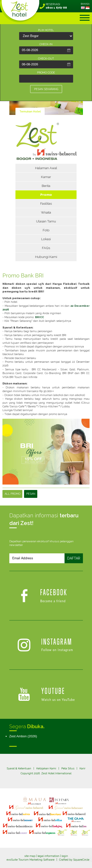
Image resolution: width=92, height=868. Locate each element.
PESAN (31, 494)
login (65, 856)
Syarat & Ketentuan (19, 769)
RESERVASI (56, 6)
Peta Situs (68, 769)
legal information (48, 856)
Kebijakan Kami (46, 769)
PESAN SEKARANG (46, 89)
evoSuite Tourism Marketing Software (31, 860)
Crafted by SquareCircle (74, 860)
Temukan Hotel (30, 112)
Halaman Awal (46, 168)
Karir (82, 769)
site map (30, 856)
